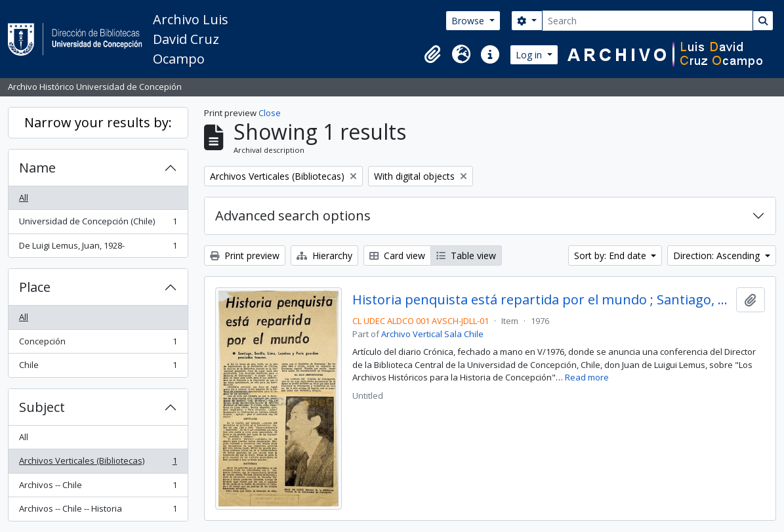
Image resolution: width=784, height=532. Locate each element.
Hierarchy (324, 256)
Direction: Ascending (718, 256)
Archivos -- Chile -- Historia (98, 511)
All (24, 197)
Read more (587, 377)
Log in (530, 55)
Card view (397, 256)
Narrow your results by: (98, 122)
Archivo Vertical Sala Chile (432, 334)
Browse (469, 21)
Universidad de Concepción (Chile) (98, 224)
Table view (466, 256)
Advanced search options (293, 215)
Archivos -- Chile (98, 488)
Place (35, 287)
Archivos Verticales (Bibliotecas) (98, 463)
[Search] (648, 21)
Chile (98, 368)
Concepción (98, 344)
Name (37, 168)
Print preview (245, 256)
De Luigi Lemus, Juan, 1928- (98, 248)
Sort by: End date (611, 256)
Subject (42, 407)
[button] (432, 54)
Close (270, 113)
